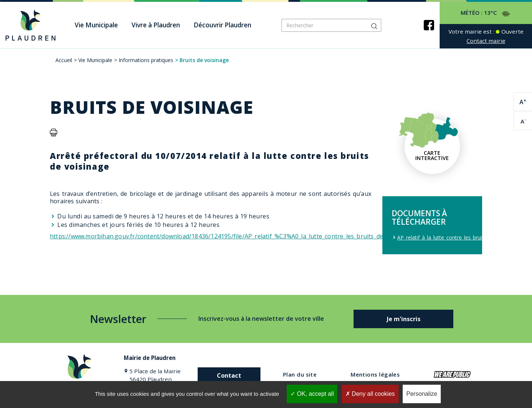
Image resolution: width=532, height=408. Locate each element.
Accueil (64, 60)
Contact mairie (486, 41)
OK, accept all (312, 394)
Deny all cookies (370, 394)
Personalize (422, 394)
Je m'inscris (404, 319)
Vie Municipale (95, 60)
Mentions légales (375, 374)
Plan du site (300, 374)
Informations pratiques (146, 60)
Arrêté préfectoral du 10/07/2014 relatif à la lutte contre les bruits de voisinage (209, 161)
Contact (229, 375)
